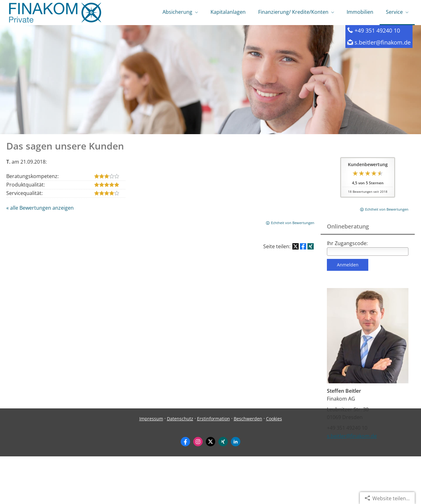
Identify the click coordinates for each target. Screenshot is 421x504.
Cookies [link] (274, 466)
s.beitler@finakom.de (383, 43)
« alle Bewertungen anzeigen (40, 208)
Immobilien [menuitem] (360, 12)
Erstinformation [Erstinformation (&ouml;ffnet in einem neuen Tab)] (213, 466)
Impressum (151, 466)
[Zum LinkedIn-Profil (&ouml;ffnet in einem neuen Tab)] (236, 489)
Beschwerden (248, 466)
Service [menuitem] (394, 12)
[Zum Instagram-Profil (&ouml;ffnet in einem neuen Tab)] (198, 489)
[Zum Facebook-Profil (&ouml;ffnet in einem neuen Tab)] (185, 489)
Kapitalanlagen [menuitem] (228, 12)
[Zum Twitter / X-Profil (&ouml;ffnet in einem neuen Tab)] (211, 489)
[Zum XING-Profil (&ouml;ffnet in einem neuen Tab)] (223, 489)
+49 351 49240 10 (377, 31)
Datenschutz (180, 466)
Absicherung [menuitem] (177, 12)
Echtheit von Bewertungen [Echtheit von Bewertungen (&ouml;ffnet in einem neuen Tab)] (387, 210)
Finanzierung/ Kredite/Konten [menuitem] (293, 12)
